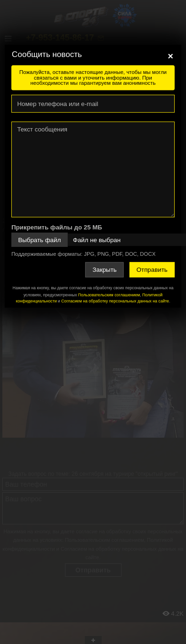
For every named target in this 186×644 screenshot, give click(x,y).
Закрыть (104, 270)
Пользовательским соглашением (109, 295)
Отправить (152, 270)
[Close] (170, 56)
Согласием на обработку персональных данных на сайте (115, 301)
